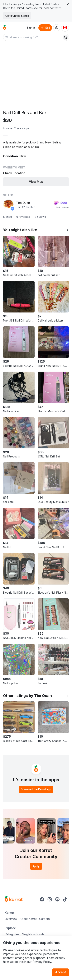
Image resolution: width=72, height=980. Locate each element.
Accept (60, 972)
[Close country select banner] (68, 4)
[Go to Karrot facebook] (42, 899)
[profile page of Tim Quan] (8, 205)
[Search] (65, 37)
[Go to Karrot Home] (14, 899)
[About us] (57, 28)
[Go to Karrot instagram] (50, 899)
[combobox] (33, 37)
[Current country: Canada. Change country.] (65, 28)
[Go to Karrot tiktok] (65, 899)
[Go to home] (5, 28)
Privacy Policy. (42, 962)
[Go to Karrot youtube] (57, 899)
